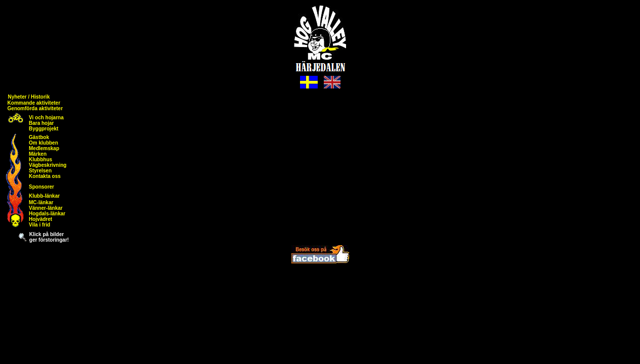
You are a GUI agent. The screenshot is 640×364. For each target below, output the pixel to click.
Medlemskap (44, 148)
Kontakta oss (45, 176)
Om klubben (44, 143)
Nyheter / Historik (29, 97)
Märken (38, 154)
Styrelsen (40, 171)
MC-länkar (41, 202)
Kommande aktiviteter (34, 103)
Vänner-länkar (46, 208)
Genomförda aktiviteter (35, 108)
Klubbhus (40, 160)
